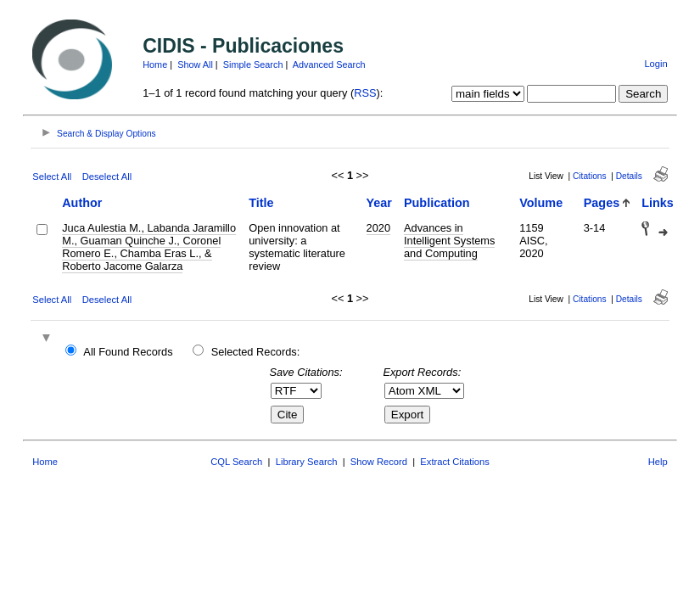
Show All (195, 64)
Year (379, 203)
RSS (365, 93)
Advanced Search (329, 64)
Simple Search (253, 64)
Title (261, 203)
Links (658, 203)
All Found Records (128, 352)
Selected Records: (256, 352)
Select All (52, 177)
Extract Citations (454, 462)
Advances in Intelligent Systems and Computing (449, 241)
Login (655, 64)
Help (658, 462)
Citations (590, 176)
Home (155, 64)
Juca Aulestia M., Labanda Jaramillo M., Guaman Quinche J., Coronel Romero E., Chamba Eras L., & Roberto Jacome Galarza (149, 247)
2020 (378, 228)
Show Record (379, 462)
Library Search (307, 462)
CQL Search (236, 462)
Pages (602, 203)
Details (629, 176)
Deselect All (107, 177)
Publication (437, 203)
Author (82, 203)
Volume (541, 203)
